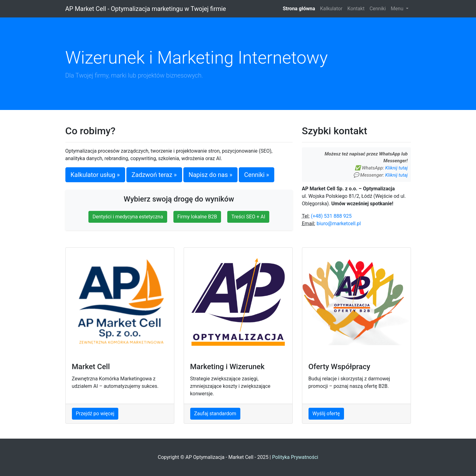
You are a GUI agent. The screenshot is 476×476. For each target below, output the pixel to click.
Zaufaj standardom (215, 414)
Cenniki (378, 9)
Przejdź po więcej (95, 414)
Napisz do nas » (211, 175)
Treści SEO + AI (248, 217)
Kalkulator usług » (95, 175)
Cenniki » (257, 175)
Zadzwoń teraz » (154, 175)
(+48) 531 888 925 (331, 216)
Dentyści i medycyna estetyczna (128, 217)
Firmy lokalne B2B (197, 217)
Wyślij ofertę (326, 414)
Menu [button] (398, 9)
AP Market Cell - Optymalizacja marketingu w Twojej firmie (146, 9)
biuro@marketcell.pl (339, 224)
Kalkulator (331, 9)
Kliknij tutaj (396, 168)
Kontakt (356, 9)
